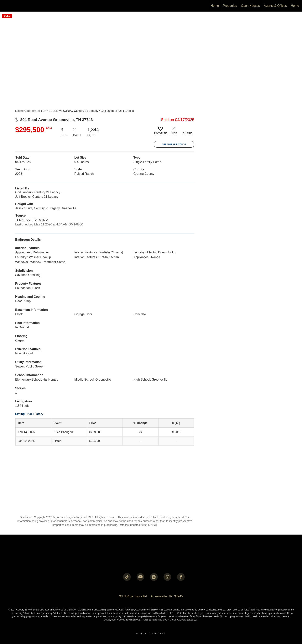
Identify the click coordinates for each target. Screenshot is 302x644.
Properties (230, 6)
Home (215, 6)
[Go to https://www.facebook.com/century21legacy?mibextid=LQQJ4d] (181, 577)
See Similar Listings (174, 144)
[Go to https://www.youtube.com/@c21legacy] (140, 577)
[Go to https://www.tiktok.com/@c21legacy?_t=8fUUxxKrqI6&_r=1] (127, 577)
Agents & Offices (275, 6)
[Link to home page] (5, 6)
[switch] (160, 132)
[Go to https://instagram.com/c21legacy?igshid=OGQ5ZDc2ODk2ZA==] (167, 577)
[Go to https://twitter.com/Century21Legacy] (154, 577)
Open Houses (250, 6)
